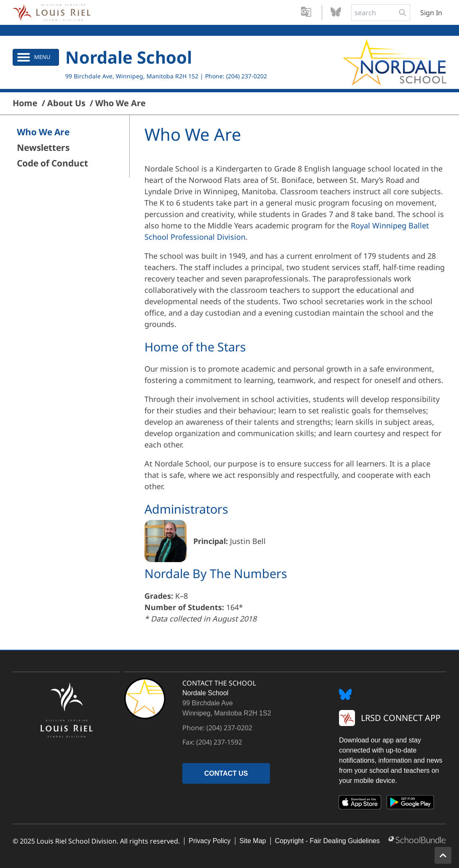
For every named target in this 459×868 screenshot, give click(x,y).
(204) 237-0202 (247, 76)
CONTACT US (226, 773)
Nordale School (129, 57)
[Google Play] (411, 804)
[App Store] (360, 804)
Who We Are (120, 103)
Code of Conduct (52, 163)
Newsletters (43, 148)
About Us (66, 103)
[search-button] (403, 13)
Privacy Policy (210, 841)
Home (25, 103)
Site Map (253, 841)
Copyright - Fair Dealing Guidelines (327, 841)
